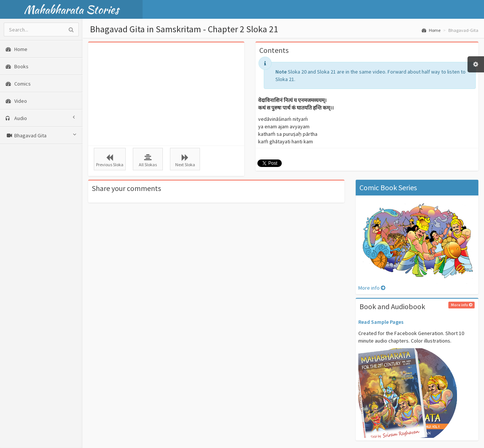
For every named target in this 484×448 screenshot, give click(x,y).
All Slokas (148, 161)
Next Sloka (185, 161)
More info (372, 288)
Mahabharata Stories (71, 9)
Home (431, 30)
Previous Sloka (110, 161)
